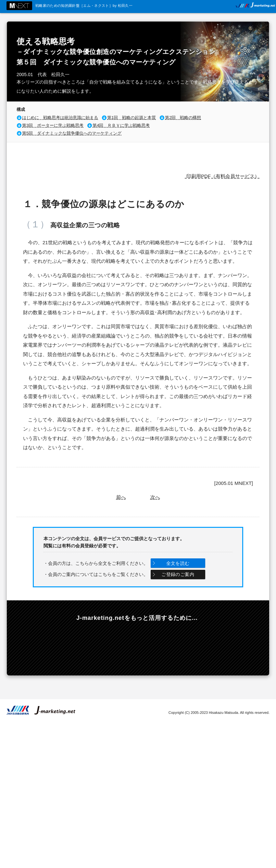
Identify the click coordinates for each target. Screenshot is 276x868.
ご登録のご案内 (178, 574)
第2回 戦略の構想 (183, 118)
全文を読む (178, 563)
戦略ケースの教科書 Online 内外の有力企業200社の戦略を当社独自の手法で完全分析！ (220, 646)
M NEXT (19, 6)
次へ (155, 497)
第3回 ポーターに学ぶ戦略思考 (53, 125)
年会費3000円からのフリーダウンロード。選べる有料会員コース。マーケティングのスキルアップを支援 (138, 646)
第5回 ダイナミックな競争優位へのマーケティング (72, 133)
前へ (121, 497)
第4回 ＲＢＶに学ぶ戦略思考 (121, 125)
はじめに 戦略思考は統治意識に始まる (60, 118)
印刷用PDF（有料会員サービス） (222, 176)
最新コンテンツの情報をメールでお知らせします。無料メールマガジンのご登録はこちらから (56, 646)
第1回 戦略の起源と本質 (132, 118)
